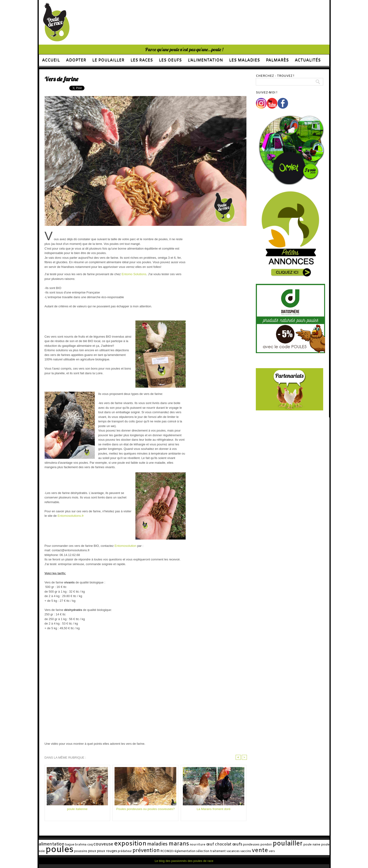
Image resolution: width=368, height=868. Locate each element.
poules (52, 849)
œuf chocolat (214, 845)
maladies (155, 844)
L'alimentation (205, 60)
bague (69, 845)
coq (90, 845)
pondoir (260, 845)
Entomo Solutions (134, 274)
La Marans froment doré (214, 809)
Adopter (76, 60)
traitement (196, 851)
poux (81, 851)
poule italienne (77, 809)
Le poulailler (108, 60)
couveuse (104, 845)
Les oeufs (170, 60)
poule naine (305, 845)
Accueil (51, 60)
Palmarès (277, 60)
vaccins (221, 851)
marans (175, 844)
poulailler (281, 844)
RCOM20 (150, 851)
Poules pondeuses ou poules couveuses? (146, 809)
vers (244, 851)
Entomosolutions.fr (70, 516)
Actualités (308, 60)
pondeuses (246, 845)
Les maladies (244, 60)
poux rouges (95, 851)
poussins (71, 851)
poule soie (322, 845)
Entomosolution (125, 546)
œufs (232, 845)
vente (233, 850)
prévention (131, 850)
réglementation (166, 851)
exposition (130, 844)
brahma (80, 845)
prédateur (111, 851)
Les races (142, 60)
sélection (183, 851)
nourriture (193, 845)
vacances (209, 851)
